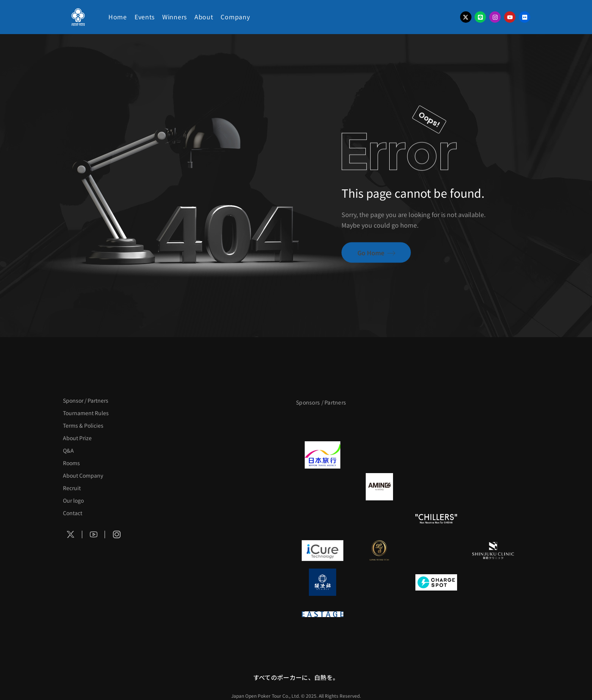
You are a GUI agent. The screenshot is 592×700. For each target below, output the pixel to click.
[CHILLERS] (436, 519)
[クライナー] (436, 487)
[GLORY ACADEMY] (379, 455)
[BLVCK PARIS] (379, 423)
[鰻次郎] (323, 582)
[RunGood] (379, 519)
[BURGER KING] (323, 487)
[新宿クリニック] (493, 550)
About (204, 17)
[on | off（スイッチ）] (493, 519)
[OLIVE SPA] (436, 550)
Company (235, 17)
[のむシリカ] (323, 519)
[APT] (323, 423)
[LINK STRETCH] (379, 550)
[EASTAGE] (323, 614)
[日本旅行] (323, 455)
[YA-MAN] (493, 487)
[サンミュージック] (436, 423)
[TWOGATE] (436, 455)
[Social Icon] (71, 534)
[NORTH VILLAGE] (379, 582)
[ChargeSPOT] (436, 582)
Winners (175, 17)
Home (118, 17)
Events (145, 17)
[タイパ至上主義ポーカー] (493, 423)
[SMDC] (493, 582)
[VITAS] (379, 487)
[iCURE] (323, 550)
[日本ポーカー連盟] (379, 614)
